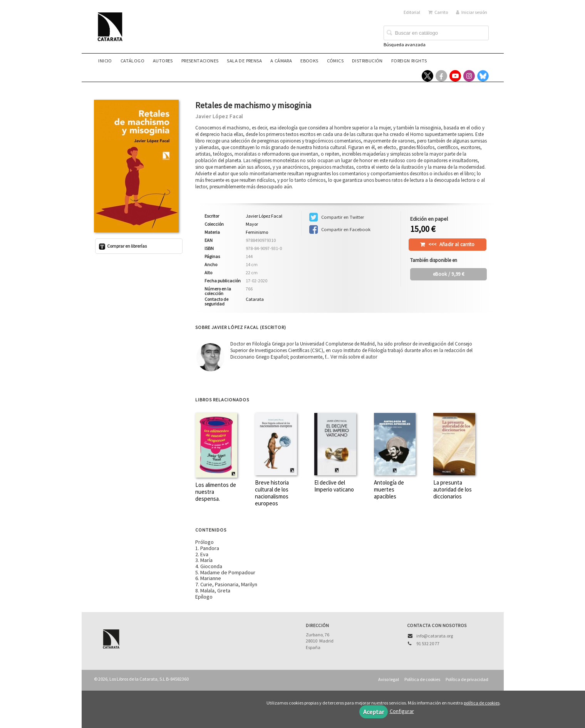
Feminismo (257, 232)
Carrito (438, 12)
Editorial (412, 12)
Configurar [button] (402, 711)
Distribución (367, 61)
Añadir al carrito (452, 244)
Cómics (335, 61)
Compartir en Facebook (340, 230)
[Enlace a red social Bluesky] (483, 76)
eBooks (309, 61)
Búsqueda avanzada (405, 44)
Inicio (105, 61)
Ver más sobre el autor (354, 357)
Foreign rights (409, 61)
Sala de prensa (244, 61)
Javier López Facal (219, 116)
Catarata (255, 299)
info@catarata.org (435, 636)
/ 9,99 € (448, 274)
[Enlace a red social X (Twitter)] (427, 76)
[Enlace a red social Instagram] (469, 76)
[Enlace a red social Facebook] (441, 76)
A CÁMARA (281, 61)
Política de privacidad (467, 679)
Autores (163, 61)
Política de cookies (422, 679)
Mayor (252, 224)
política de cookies (482, 703)
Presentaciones (200, 61)
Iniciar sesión (472, 12)
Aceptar (374, 712)
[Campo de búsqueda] (436, 33)
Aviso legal (389, 679)
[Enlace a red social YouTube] (455, 76)
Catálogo (132, 61)
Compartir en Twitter (337, 217)
